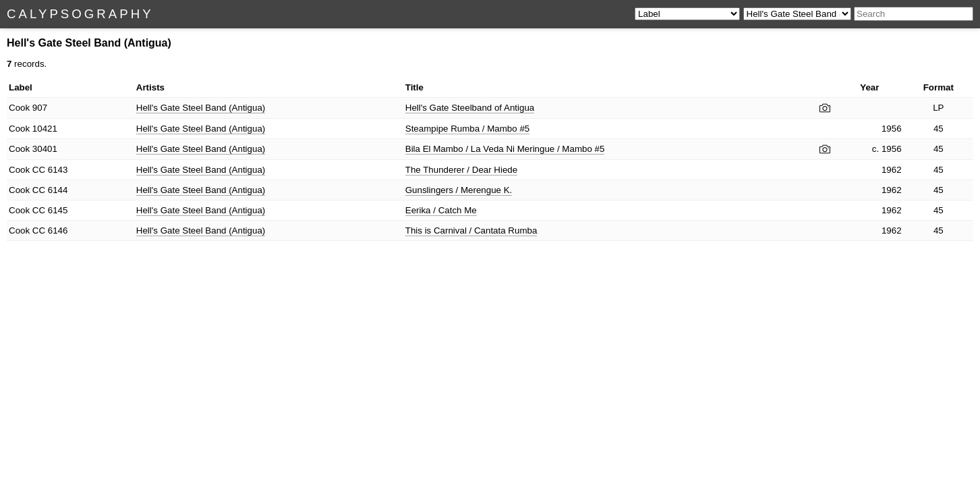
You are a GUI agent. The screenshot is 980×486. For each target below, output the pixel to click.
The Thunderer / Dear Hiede (461, 170)
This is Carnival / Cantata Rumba (471, 231)
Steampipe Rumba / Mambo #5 (467, 129)
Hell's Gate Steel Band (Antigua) (201, 108)
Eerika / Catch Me (441, 210)
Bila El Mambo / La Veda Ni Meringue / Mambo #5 (505, 149)
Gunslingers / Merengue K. (459, 190)
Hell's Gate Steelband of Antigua (470, 108)
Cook (19, 108)
